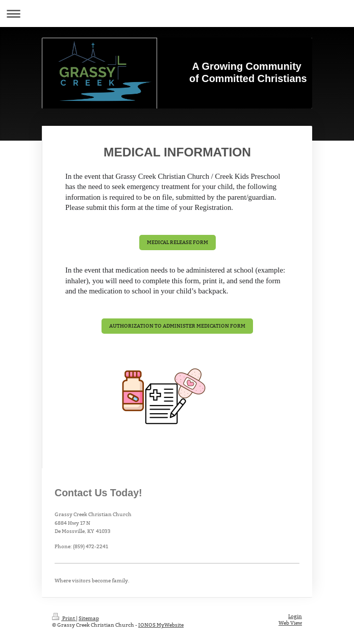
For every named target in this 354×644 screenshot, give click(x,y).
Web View (290, 623)
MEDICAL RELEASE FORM (178, 242)
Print (64, 618)
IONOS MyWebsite (161, 625)
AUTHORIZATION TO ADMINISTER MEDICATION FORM (177, 326)
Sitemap (89, 618)
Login (295, 616)
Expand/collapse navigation (177, 14)
